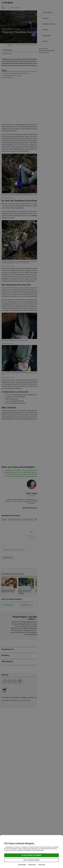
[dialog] (31, 852)
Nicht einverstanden (31, 860)
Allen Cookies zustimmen (31, 855)
